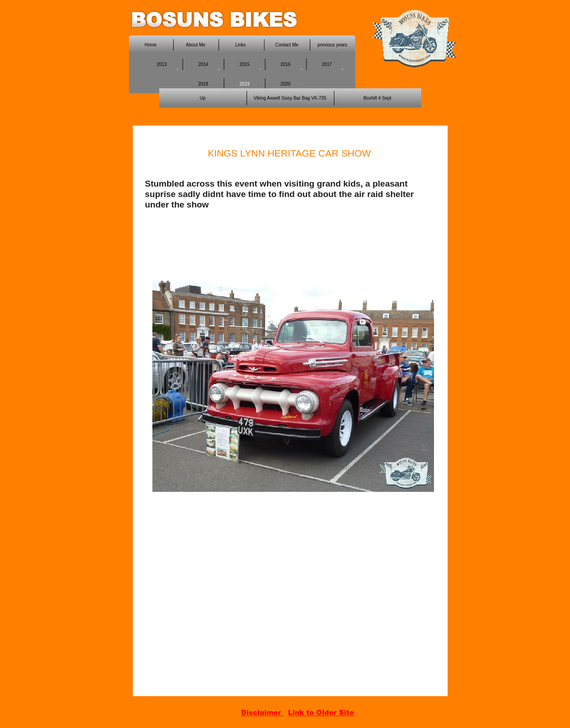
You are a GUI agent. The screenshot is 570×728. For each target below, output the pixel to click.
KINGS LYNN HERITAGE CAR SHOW (290, 153)
